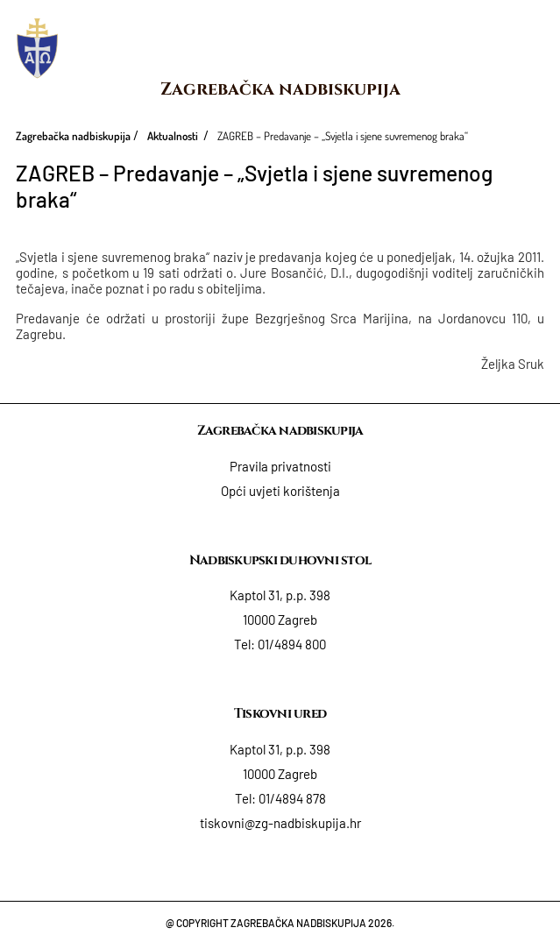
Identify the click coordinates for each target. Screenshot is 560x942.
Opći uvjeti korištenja (280, 491)
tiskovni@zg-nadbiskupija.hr (280, 823)
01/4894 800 (292, 644)
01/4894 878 (292, 798)
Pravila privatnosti (280, 466)
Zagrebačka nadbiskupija (280, 89)
